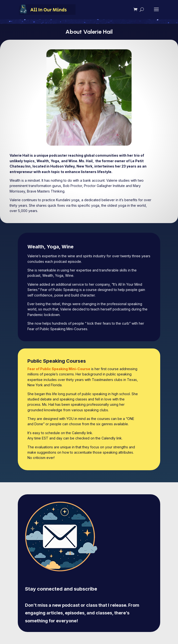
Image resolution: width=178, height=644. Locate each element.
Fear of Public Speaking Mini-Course (59, 369)
